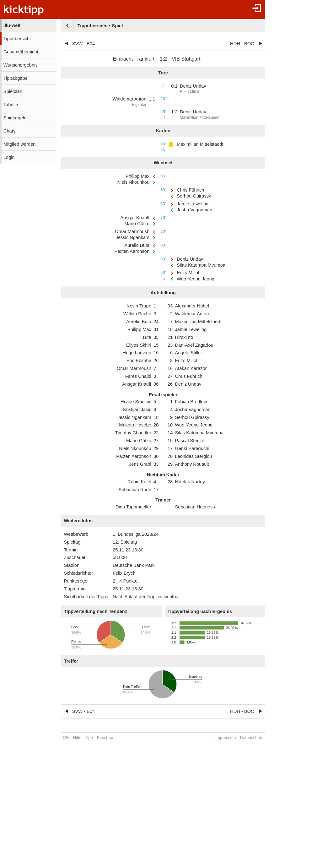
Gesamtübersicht (21, 52)
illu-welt (12, 25)
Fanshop (105, 738)
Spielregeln (15, 118)
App (89, 738)
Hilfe (77, 738)
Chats (9, 131)
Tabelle (11, 105)
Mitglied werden (20, 144)
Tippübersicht (17, 39)
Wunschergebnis (21, 65)
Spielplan (13, 91)
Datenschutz (252, 738)
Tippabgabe (16, 78)
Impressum (226, 738)
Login (9, 157)
